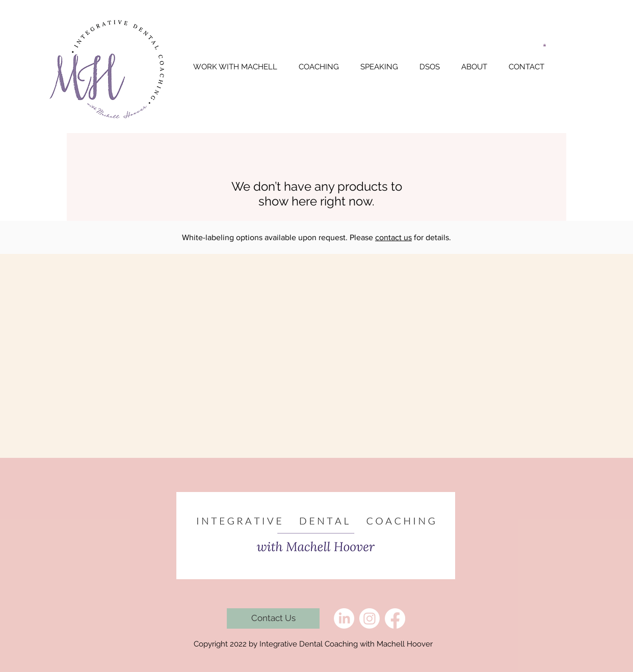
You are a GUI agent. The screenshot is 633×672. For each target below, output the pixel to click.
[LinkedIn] (344, 618)
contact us (393, 237)
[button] (545, 45)
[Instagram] (370, 618)
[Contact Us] (273, 618)
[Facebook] (395, 618)
